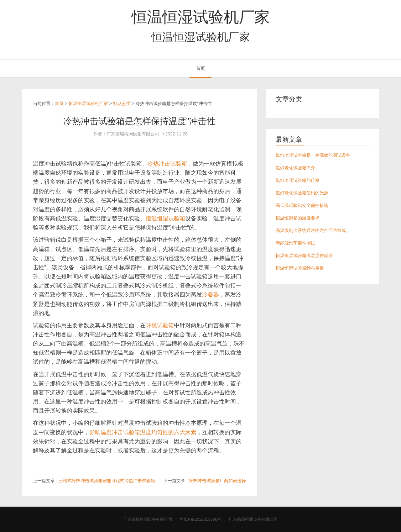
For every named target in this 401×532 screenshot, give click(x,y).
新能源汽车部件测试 (295, 243)
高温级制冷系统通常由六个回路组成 (311, 230)
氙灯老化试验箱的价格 (298, 180)
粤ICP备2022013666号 (201, 519)
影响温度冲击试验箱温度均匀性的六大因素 (143, 432)
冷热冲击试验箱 (167, 164)
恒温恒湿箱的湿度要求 (298, 218)
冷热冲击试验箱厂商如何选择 (217, 481)
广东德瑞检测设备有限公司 (148, 519)
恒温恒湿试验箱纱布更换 (300, 268)
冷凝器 (211, 295)
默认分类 (122, 103)
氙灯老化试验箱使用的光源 (302, 193)
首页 (200, 68)
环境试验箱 (160, 325)
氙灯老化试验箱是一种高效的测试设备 (313, 155)
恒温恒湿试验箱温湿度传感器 (304, 255)
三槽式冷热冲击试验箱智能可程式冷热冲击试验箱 (107, 481)
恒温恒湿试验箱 (165, 219)
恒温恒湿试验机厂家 (201, 17)
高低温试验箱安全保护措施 (302, 205)
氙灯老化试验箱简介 (295, 168)
